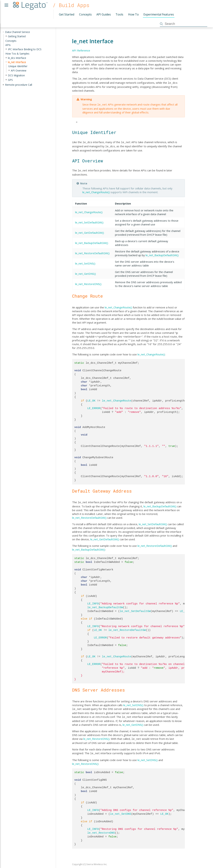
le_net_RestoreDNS (101, 829)
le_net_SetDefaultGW (135, 609)
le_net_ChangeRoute (117, 399)
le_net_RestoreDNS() (88, 282)
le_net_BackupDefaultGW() (92, 241)
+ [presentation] (6, 36)
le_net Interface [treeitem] (17, 62)
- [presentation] (3, 32)
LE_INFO (93, 601)
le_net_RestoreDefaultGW (127, 628)
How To (133, 14)
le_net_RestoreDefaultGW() (92, 251)
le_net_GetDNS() (86, 272)
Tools (119, 14)
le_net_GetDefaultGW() (90, 230)
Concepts (85, 14)
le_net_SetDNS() (85, 261)
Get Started (67, 14)
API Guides (104, 14)
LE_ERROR (94, 406)
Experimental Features (159, 14)
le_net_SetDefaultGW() (89, 220)
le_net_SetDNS (121, 810)
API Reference (81, 50)
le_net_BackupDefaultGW (105, 605)
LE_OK (91, 399)
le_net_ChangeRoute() (96, 190)
